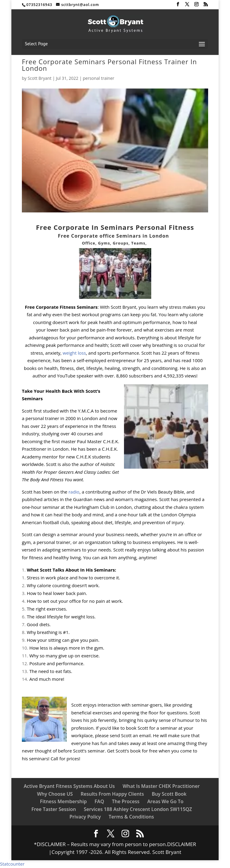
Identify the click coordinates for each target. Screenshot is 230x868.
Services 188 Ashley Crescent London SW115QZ (138, 809)
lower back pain (63, 330)
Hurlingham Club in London (102, 507)
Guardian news (89, 499)
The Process (126, 801)
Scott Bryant (40, 78)
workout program (100, 314)
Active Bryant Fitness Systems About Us (69, 786)
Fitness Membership (63, 801)
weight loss (74, 353)
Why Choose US (55, 794)
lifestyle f (187, 338)
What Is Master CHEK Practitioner (161, 786)
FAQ (99, 801)
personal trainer (99, 78)
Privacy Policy (85, 817)
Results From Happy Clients (112, 794)
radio (74, 492)
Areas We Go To (165, 801)
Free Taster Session (54, 809)
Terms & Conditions (131, 817)
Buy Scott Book (169, 794)
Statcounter (12, 864)
